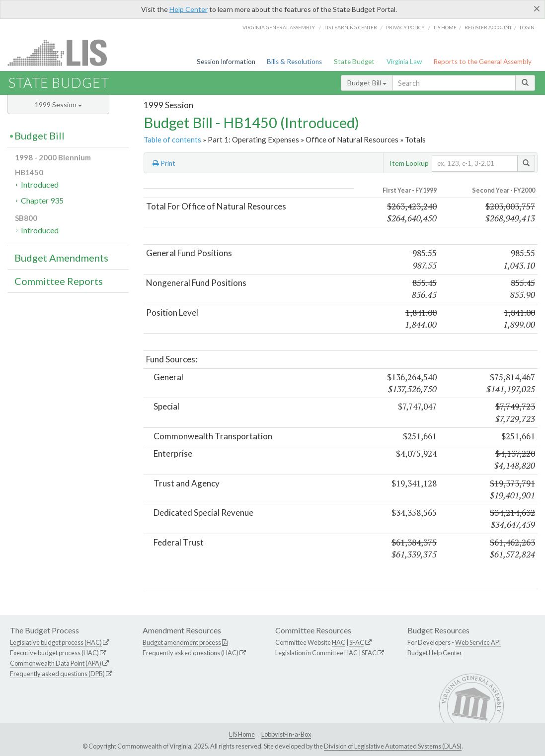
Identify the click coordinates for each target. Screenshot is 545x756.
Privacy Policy (405, 27)
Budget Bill (367, 83)
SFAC (357, 642)
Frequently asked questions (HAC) (191, 653)
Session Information (226, 62)
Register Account (488, 27)
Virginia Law (404, 62)
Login (527, 27)
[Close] (537, 8)
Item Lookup (409, 163)
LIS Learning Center (351, 27)
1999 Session (58, 104)
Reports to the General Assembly (482, 62)
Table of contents (172, 139)
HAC (339, 642)
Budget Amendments (61, 258)
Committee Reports (59, 281)
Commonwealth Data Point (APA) (56, 663)
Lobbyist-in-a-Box (286, 734)
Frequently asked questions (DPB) (57, 674)
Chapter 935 (42, 200)
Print (164, 163)
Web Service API (478, 642)
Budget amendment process (182, 642)
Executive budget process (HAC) (54, 653)
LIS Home (242, 734)
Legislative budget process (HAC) (56, 642)
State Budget (354, 62)
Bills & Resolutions (294, 62)
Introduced (40, 184)
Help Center (189, 9)
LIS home (445, 27)
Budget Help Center (435, 653)
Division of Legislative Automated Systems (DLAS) (393, 746)
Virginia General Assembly (279, 27)
